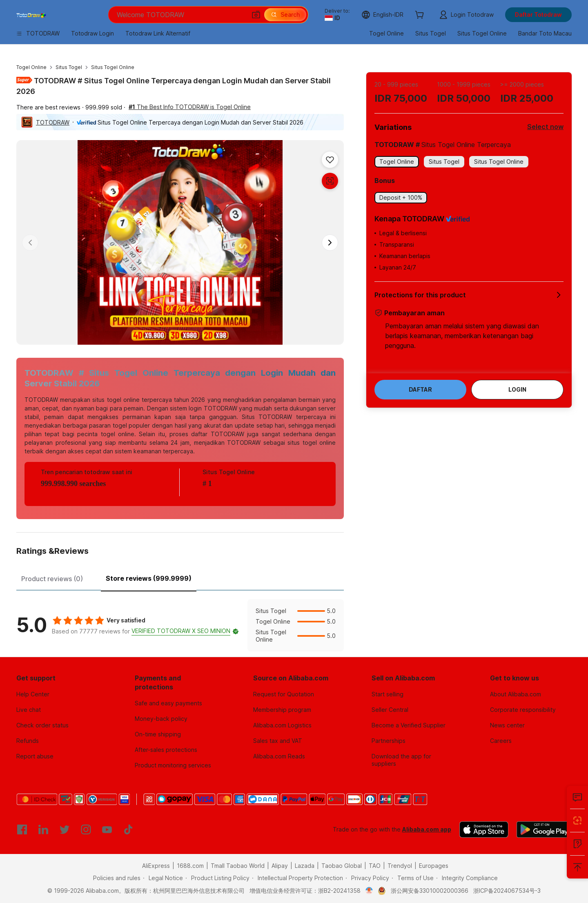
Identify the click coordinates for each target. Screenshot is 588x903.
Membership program (282, 710)
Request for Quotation (284, 694)
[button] (256, 15)
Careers (501, 741)
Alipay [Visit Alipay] (280, 866)
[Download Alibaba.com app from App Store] (484, 829)
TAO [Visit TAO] (375, 866)
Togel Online (31, 67)
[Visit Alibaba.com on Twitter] (65, 829)
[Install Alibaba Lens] (577, 821)
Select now (545, 127)
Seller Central (390, 710)
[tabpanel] (180, 625)
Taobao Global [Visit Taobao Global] (342, 866)
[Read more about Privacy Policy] (367, 878)
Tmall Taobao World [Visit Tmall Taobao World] (238, 866)
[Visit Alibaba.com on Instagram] (86, 829)
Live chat (29, 710)
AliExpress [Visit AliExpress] (156, 866)
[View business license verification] (369, 891)
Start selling (388, 694)
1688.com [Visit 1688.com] (190, 866)
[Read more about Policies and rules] (116, 878)
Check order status (42, 725)
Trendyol (400, 866)
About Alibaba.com (516, 694)
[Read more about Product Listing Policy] (217, 878)
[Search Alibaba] (181, 15)
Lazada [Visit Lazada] (305, 866)
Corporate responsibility (523, 710)
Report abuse (35, 756)
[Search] (285, 15)
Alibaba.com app (427, 829)
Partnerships (389, 741)
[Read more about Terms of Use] (413, 878)
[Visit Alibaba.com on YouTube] (107, 829)
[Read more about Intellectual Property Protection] (297, 878)
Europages (434, 866)
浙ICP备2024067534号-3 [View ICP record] (507, 891)
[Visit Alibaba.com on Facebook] (22, 829)
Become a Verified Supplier (409, 725)
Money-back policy (161, 719)
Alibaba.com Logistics (282, 725)
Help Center (33, 694)
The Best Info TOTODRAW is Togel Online (190, 107)
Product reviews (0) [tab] (52, 579)
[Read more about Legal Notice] (163, 878)
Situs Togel (69, 67)
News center (507, 725)
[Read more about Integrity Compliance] (467, 878)
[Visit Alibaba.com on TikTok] (128, 829)
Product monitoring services (173, 765)
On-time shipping (158, 734)
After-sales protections (166, 750)
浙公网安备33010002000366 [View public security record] (430, 891)
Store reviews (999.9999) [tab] (149, 578)
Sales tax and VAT (278, 741)
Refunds (28, 741)
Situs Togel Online (113, 67)
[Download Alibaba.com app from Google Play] (544, 829)
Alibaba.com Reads (279, 756)
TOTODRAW (53, 122)
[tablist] (180, 577)
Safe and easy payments (168, 703)
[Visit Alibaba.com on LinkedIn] (43, 829)
